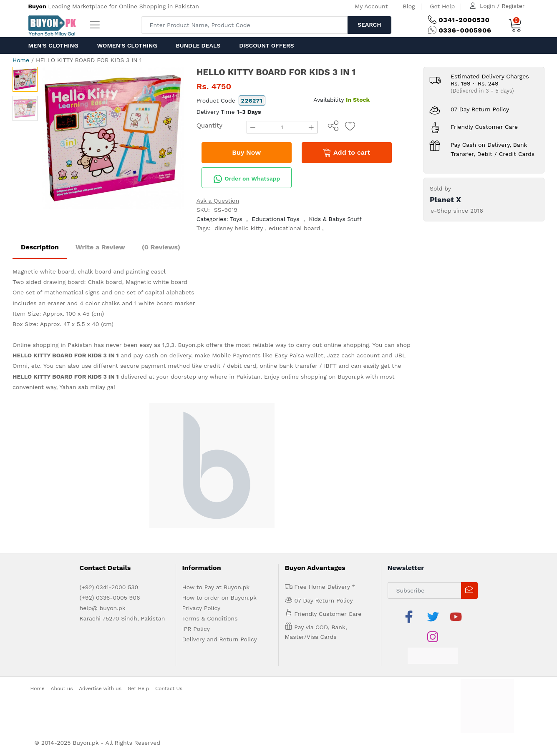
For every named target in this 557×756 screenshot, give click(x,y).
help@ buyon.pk (103, 608)
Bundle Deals (198, 45)
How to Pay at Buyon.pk (216, 587)
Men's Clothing (53, 45)
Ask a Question (218, 201)
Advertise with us (100, 688)
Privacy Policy (202, 608)
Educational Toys (275, 219)
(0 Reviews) (161, 247)
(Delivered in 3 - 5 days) (482, 91)
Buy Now (246, 152)
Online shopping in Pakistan (52, 345)
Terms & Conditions (210, 618)
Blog (409, 6)
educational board (295, 228)
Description (40, 247)
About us (62, 688)
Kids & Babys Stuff (335, 219)
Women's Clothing (127, 45)
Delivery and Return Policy (220, 639)
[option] (113, 138)
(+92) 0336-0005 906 (110, 598)
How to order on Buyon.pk (220, 598)
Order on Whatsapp (247, 179)
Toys (236, 219)
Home (21, 60)
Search (369, 25)
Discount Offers (266, 45)
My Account (371, 6)
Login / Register (502, 6)
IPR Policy (196, 629)
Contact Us (169, 688)
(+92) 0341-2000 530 (109, 587)
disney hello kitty (239, 228)
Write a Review (100, 247)
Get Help (442, 6)
